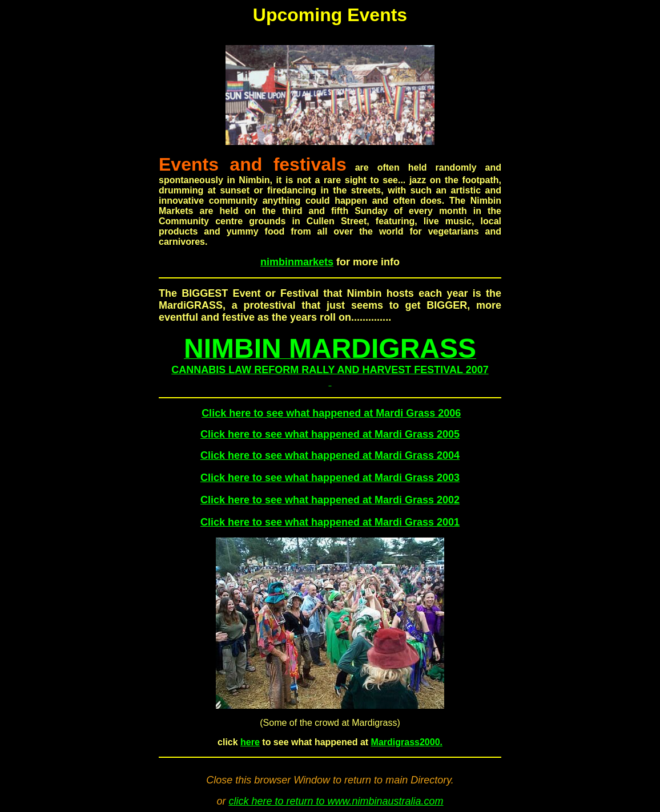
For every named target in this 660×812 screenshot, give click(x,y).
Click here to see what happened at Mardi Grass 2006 (331, 413)
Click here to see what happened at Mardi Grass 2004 (330, 455)
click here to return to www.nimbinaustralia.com (336, 801)
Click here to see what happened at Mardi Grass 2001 (330, 522)
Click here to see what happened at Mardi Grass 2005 (330, 434)
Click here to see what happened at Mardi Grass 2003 (330, 478)
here (250, 742)
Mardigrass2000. (407, 742)
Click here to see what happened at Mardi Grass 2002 (330, 500)
